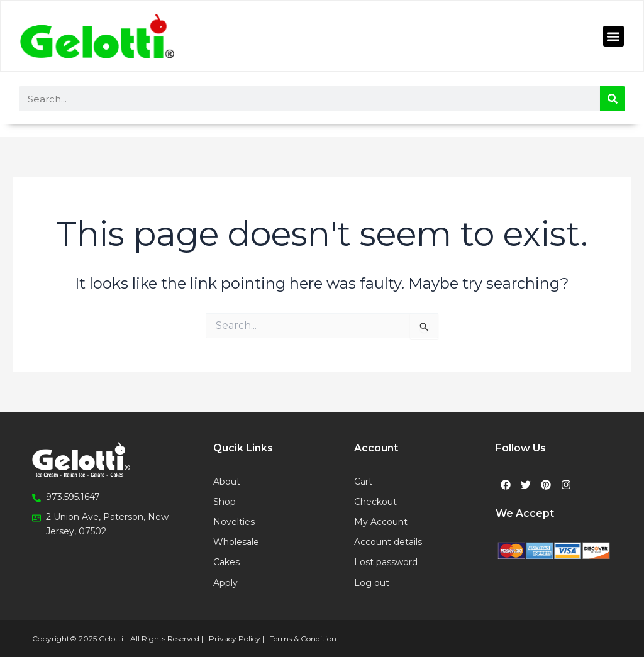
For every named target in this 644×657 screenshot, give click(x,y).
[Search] (613, 99)
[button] (613, 37)
